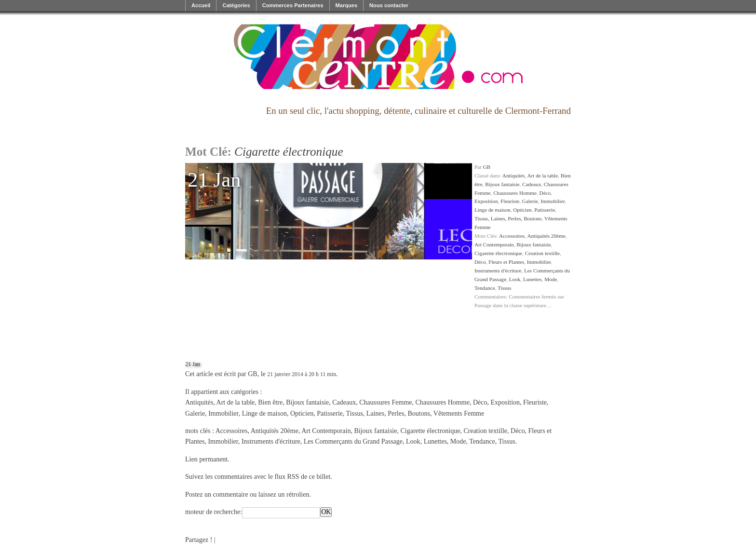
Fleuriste (510, 201)
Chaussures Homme (515, 193)
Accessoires (512, 236)
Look (515, 279)
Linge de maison (493, 210)
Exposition (486, 201)
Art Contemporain (494, 244)
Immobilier (553, 201)
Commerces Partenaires (293, 5)
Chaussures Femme (385, 402)
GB (487, 167)
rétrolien (298, 494)
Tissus (504, 288)
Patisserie (545, 210)
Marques (347, 5)
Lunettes (533, 279)
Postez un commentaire (217, 494)
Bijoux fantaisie (502, 184)
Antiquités (514, 176)
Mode (551, 279)
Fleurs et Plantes (506, 262)
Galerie (530, 201)
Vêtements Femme (459, 413)
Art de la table (542, 176)
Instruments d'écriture (498, 271)
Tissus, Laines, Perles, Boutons (508, 218)
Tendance (485, 288)
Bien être (270, 402)
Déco (545, 193)
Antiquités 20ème (546, 236)
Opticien (522, 210)
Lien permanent (206, 459)
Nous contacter (389, 5)
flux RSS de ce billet (302, 477)
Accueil (201, 5)
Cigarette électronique (498, 253)
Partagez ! (199, 540)
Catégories (236, 5)
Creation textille (542, 253)
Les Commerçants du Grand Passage (353, 441)
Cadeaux (532, 184)
